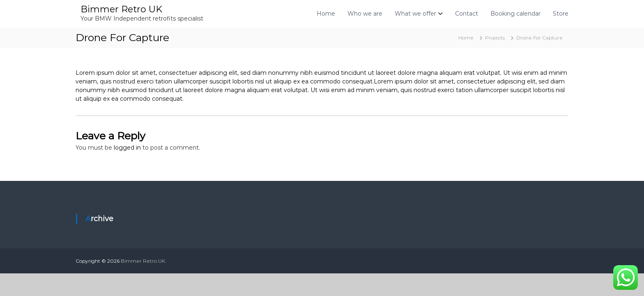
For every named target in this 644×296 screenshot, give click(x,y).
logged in (127, 148)
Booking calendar (515, 14)
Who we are (365, 14)
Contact (467, 14)
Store (561, 14)
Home (326, 14)
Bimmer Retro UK (121, 9)
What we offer (415, 14)
